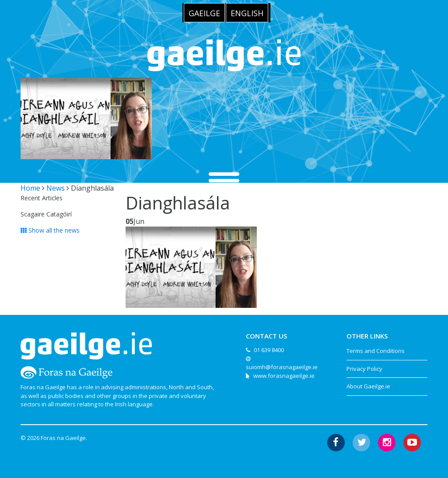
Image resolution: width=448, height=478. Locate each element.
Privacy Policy (364, 369)
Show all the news (50, 230)
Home (30, 188)
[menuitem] (204, 13)
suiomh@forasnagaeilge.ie (282, 367)
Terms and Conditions (376, 351)
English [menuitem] (247, 13)
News (56, 188)
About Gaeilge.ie (368, 386)
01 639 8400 (269, 350)
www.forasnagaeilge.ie (284, 376)
